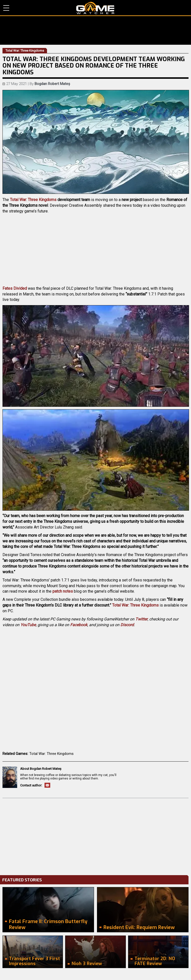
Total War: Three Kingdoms (33, 200)
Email (47, 785)
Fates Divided (15, 288)
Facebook (79, 625)
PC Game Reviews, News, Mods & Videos (95, 8)
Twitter (141, 619)
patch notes (63, 591)
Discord (127, 625)
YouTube (28, 625)
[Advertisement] (95, 835)
